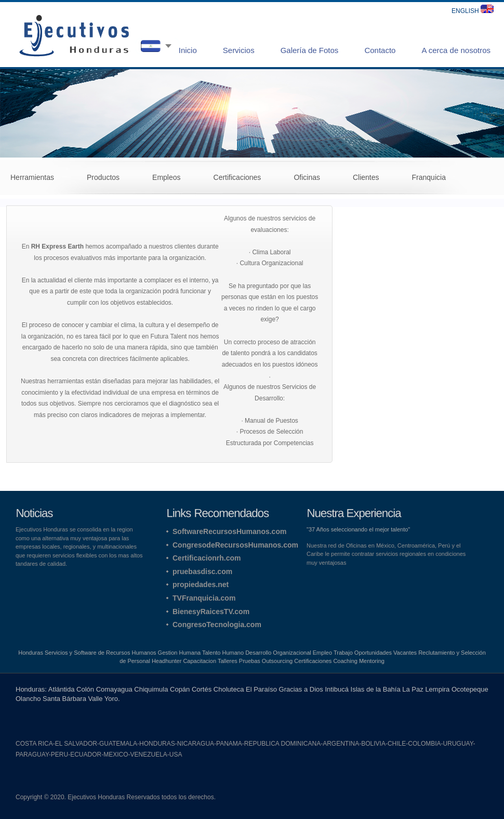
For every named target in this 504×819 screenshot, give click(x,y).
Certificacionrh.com (207, 558)
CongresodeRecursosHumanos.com (235, 545)
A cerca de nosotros (456, 50)
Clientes (366, 177)
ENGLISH (473, 11)
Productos (103, 177)
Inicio (188, 50)
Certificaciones (237, 177)
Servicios (239, 50)
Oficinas (307, 177)
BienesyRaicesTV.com (211, 612)
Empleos (166, 177)
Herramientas (32, 177)
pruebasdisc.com (202, 571)
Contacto (380, 50)
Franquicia (429, 177)
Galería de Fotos (310, 50)
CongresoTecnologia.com (217, 625)
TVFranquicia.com (204, 598)
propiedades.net (201, 584)
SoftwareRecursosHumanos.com (229, 531)
